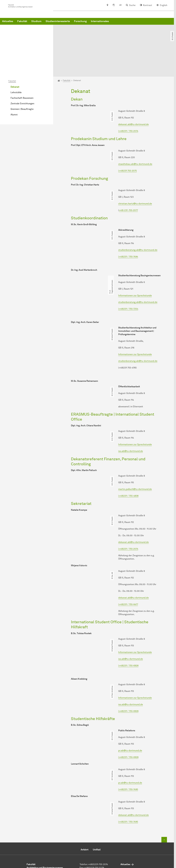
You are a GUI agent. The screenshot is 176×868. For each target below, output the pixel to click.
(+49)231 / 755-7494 (128, 229)
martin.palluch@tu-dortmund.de (135, 461)
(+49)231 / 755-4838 (128, 468)
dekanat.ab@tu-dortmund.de (133, 97)
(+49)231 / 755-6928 (128, 638)
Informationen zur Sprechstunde (135, 268)
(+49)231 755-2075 (128, 143)
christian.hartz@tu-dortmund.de (135, 176)
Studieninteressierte (100, 23)
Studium (79, 23)
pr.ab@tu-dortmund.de (130, 723)
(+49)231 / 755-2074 (128, 103)
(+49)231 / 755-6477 (128, 577)
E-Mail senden (87, 844)
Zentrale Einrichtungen (22, 76)
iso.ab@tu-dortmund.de (131, 423)
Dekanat (15, 59)
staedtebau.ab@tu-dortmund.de (135, 136)
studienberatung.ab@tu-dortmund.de (138, 222)
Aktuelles (50, 23)
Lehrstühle (16, 65)
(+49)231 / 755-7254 (128, 281)
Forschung (123, 23)
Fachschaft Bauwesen (22, 70)
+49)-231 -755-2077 (128, 183)
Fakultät (64, 23)
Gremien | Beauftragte (22, 81)
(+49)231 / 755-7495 (128, 762)
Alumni (14, 87)
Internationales (142, 23)
